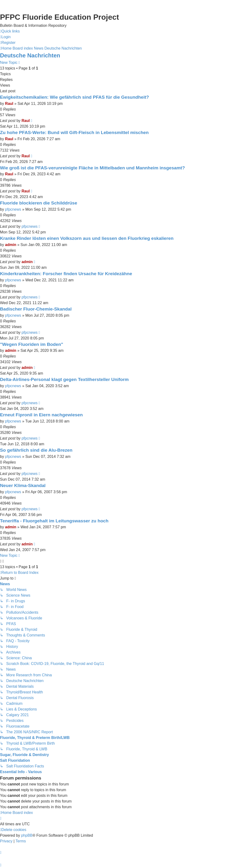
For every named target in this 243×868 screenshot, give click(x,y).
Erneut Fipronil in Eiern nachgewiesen (41, 415)
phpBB (27, 835)
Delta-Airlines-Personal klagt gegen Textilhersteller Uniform (64, 379)
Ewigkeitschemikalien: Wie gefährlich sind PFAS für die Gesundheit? (75, 97)
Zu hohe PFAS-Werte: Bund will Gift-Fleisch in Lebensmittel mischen (74, 132)
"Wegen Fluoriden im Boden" (32, 344)
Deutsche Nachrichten (30, 55)
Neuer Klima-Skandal (23, 485)
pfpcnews (13, 209)
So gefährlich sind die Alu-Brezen (36, 450)
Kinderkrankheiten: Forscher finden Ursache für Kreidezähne (66, 274)
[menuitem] (5, 37)
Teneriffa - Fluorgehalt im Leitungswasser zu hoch (54, 521)
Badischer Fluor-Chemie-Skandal (36, 309)
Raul (9, 104)
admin (11, 245)
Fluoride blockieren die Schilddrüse (39, 203)
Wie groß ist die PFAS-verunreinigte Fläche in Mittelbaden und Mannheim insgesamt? (92, 168)
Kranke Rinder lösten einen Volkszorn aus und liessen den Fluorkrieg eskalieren (87, 238)
